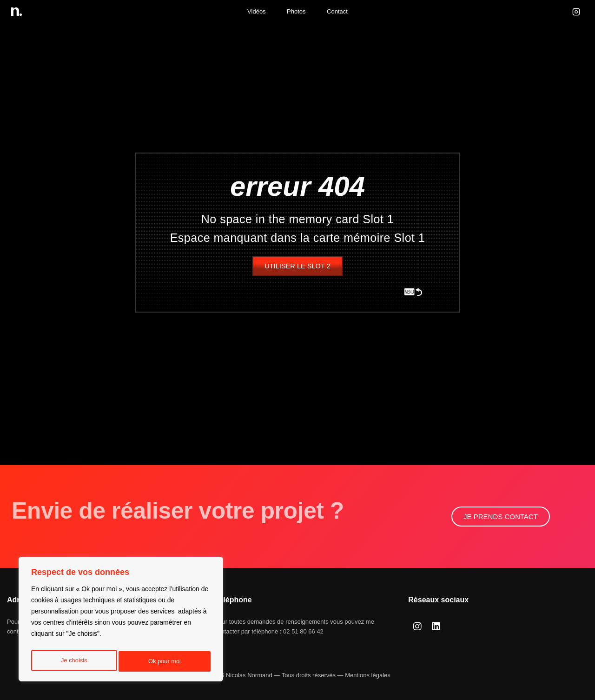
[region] (121, 621)
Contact (337, 11)
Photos (296, 11)
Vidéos (257, 11)
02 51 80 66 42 (303, 631)
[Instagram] (576, 12)
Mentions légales (368, 675)
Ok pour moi (165, 661)
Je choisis (73, 661)
